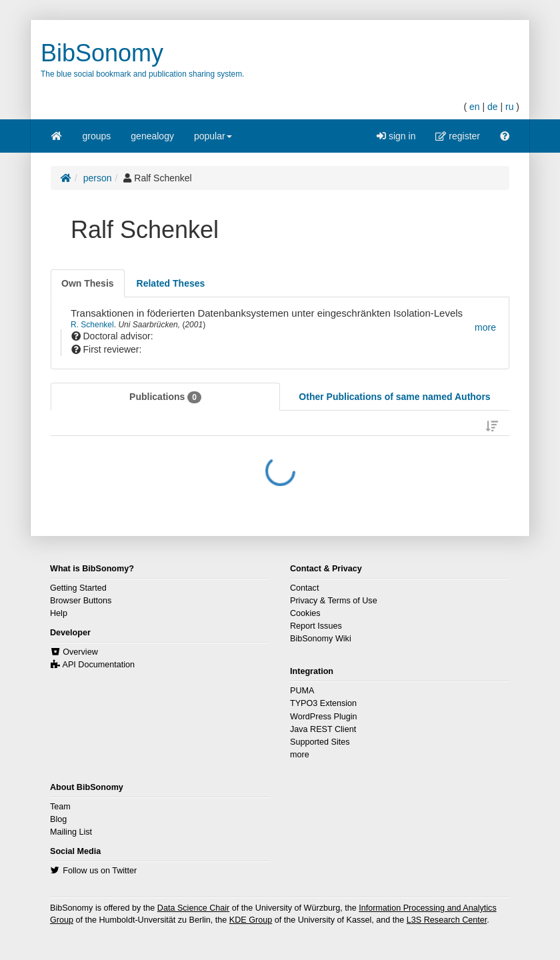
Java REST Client (323, 729)
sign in (396, 136)
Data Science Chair (194, 908)
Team (60, 807)
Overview (80, 652)
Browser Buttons (81, 601)
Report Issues (316, 626)
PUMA (302, 691)
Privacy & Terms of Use (334, 601)
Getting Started (78, 588)
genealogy (152, 136)
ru (509, 107)
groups (97, 136)
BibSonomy (102, 53)
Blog (58, 819)
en (475, 107)
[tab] (88, 283)
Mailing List (71, 832)
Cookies (305, 613)
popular (213, 140)
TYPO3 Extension (323, 703)
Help (59, 613)
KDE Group (251, 920)
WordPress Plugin (324, 717)
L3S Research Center (447, 920)
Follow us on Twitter (100, 871)
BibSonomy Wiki (321, 639)
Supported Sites (320, 742)
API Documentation (99, 665)
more (300, 755)
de (493, 107)
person (98, 178)
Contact (304, 588)
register (458, 136)
